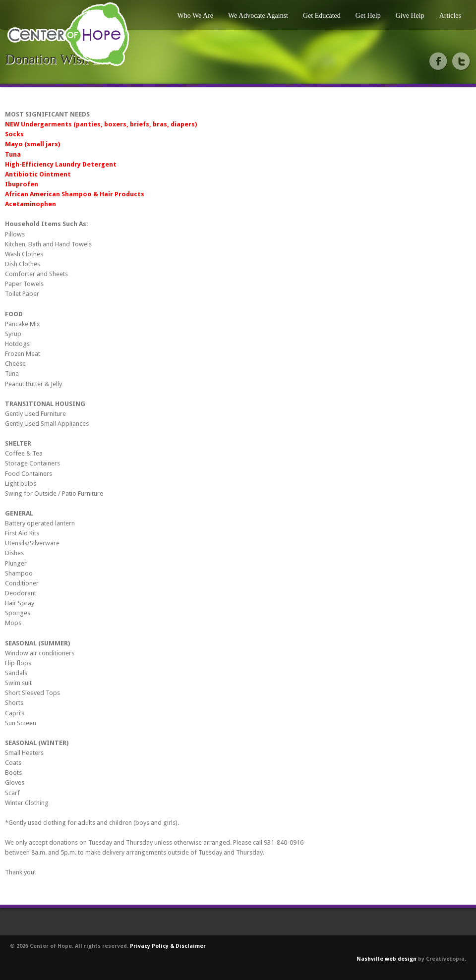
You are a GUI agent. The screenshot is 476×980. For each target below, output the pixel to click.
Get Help (368, 16)
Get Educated (322, 16)
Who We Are (195, 16)
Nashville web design (387, 959)
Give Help (410, 16)
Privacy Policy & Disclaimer (168, 946)
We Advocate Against (258, 16)
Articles (450, 16)
